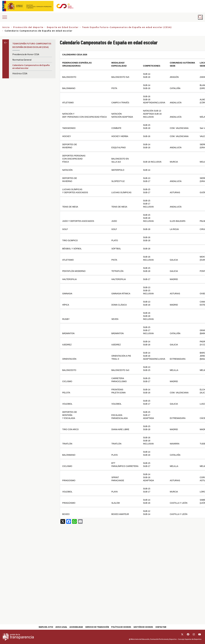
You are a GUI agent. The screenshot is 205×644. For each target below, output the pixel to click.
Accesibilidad (76, 627)
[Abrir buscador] (200, 17)
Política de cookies (121, 627)
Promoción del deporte (28, 27)
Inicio (6, 27)
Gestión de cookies (143, 627)
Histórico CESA (20, 73)
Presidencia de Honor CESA (26, 54)
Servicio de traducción (97, 627)
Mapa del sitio (46, 627)
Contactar (161, 627)
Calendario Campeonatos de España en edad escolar (31, 67)
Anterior (6, 43)
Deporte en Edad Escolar (63, 27)
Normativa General (22, 60)
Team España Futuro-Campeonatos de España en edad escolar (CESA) (127, 27)
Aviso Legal (61, 627)
